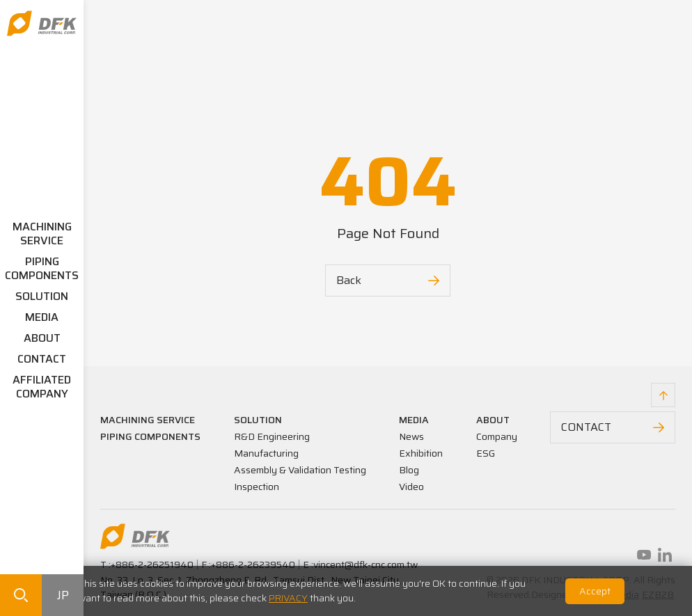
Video (411, 487)
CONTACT (42, 359)
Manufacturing (266, 453)
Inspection (257, 487)
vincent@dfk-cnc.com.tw (365, 564)
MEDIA (42, 317)
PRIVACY (288, 598)
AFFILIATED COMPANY (42, 387)
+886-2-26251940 (152, 564)
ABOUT (42, 338)
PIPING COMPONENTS (42, 268)
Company (497, 436)
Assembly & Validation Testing (300, 470)
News (411, 436)
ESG (486, 453)
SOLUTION (42, 296)
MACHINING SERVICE (42, 234)
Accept (595, 591)
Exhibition (421, 453)
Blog (409, 470)
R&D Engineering (272, 436)
